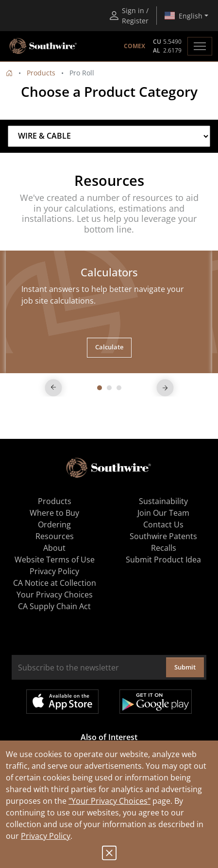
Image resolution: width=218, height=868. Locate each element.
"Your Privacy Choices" (109, 801)
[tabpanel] (109, 312)
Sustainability (163, 501)
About (54, 548)
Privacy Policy (46, 836)
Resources (55, 536)
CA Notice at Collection (55, 583)
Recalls (164, 548)
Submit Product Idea (163, 560)
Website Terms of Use (55, 560)
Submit (185, 667)
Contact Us (163, 524)
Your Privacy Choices (55, 595)
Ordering (54, 524)
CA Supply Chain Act (54, 606)
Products (41, 73)
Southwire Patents (163, 536)
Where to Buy (54, 513)
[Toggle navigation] (200, 46)
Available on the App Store (62, 702)
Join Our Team (163, 513)
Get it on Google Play (156, 702)
